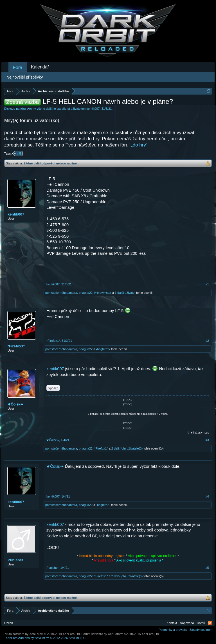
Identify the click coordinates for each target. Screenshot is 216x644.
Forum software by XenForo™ (121, 634)
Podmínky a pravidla (173, 630)
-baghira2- (103, 349)
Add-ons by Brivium (46, 638)
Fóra (18, 67)
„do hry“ (139, 145)
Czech (9, 623)
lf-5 (18, 153)
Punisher (15, 560)
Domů (201, 623)
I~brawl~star (103, 293)
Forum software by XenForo (42, 634)
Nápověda (187, 623)
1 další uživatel (125, 293)
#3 (207, 440)
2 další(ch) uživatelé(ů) (127, 448)
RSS (210, 623)
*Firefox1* (16, 346)
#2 (207, 341)
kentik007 (93, 109)
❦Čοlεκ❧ (15, 404)
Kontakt (172, 623)
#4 (207, 496)
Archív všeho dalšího (42, 109)
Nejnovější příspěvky (25, 77)
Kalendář (40, 67)
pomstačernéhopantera (61, 293)
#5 (207, 568)
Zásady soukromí (201, 630)
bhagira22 (86, 293)
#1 (207, 284)
